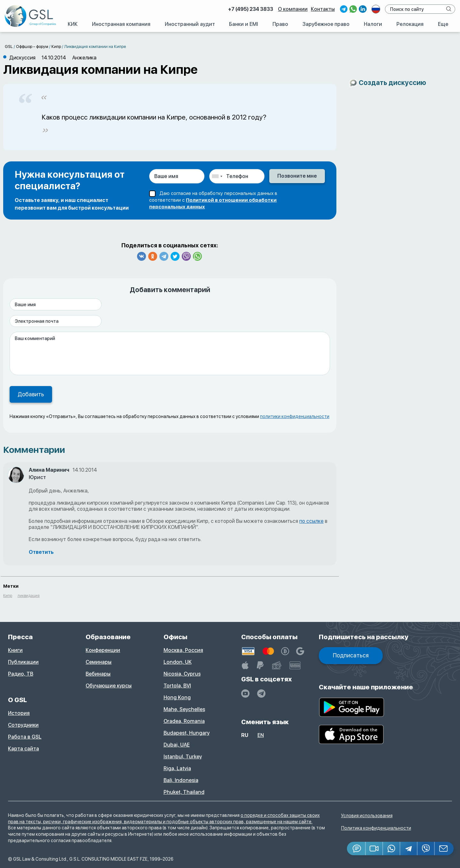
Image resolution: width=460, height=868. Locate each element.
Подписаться (351, 655)
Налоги (373, 24)
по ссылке (311, 521)
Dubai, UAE (177, 745)
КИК (73, 24)
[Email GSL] (444, 849)
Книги (15, 650)
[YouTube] (245, 694)
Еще (443, 24)
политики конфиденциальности (295, 416)
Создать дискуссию (392, 83)
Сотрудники (23, 725)
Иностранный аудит (190, 24)
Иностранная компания (121, 24)
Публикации (23, 662)
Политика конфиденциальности (376, 828)
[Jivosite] (356, 849)
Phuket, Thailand (184, 792)
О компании (293, 9)
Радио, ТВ (21, 674)
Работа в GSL (25, 737)
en (261, 735)
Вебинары (98, 674)
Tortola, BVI (177, 686)
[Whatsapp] (392, 849)
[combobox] (217, 176)
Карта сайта (23, 749)
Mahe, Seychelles (184, 709)
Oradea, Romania (184, 721)
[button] (374, 849)
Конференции (103, 650)
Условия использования (367, 816)
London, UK (178, 662)
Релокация (410, 24)
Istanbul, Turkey (183, 757)
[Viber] (426, 849)
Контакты (323, 9)
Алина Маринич (49, 470)
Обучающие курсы (109, 686)
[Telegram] (409, 849)
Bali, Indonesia (181, 780)
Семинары (99, 662)
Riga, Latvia (177, 768)
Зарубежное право (326, 24)
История (19, 713)
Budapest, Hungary (187, 733)
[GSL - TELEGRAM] (261, 694)
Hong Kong (177, 697)
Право (280, 24)
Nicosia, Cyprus (182, 674)
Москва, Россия (183, 650)
